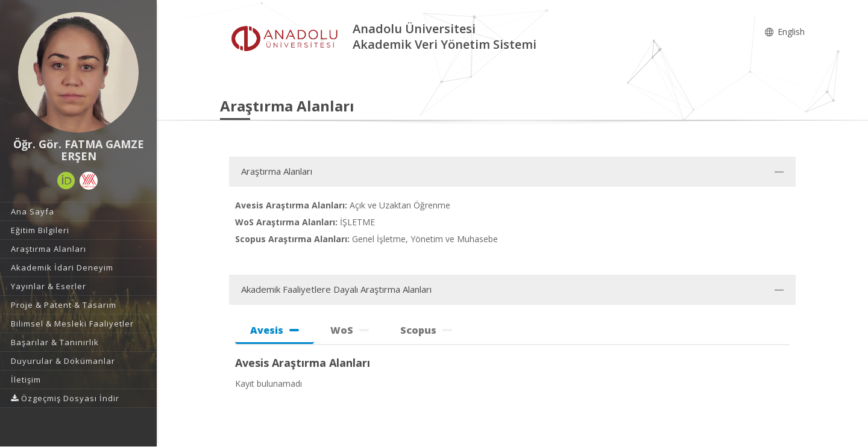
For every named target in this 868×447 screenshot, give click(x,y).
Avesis (275, 330)
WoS (350, 330)
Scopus (426, 330)
